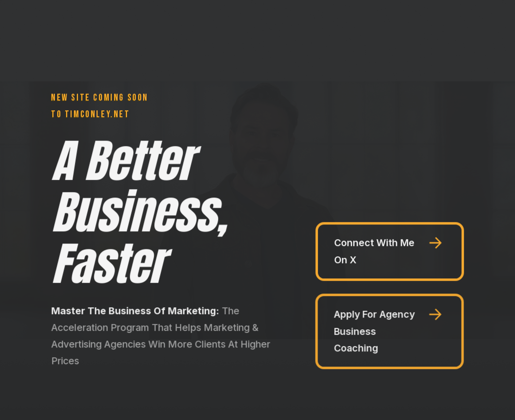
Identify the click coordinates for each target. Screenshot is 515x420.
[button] (390, 251)
